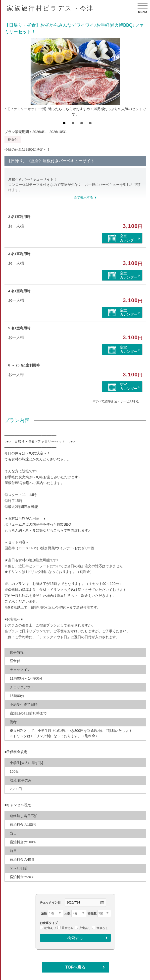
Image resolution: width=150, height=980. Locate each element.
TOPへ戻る (75, 967)
